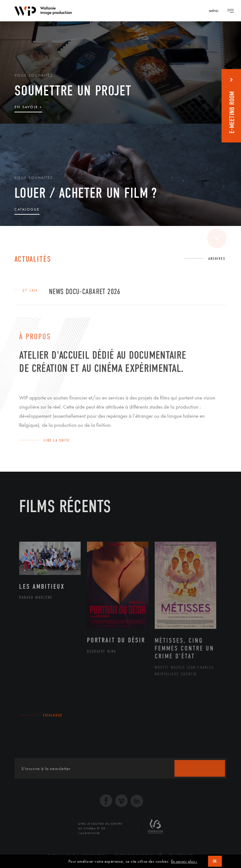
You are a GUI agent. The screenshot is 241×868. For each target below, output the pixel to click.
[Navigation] (216, 11)
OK (215, 861)
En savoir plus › (184, 861)
